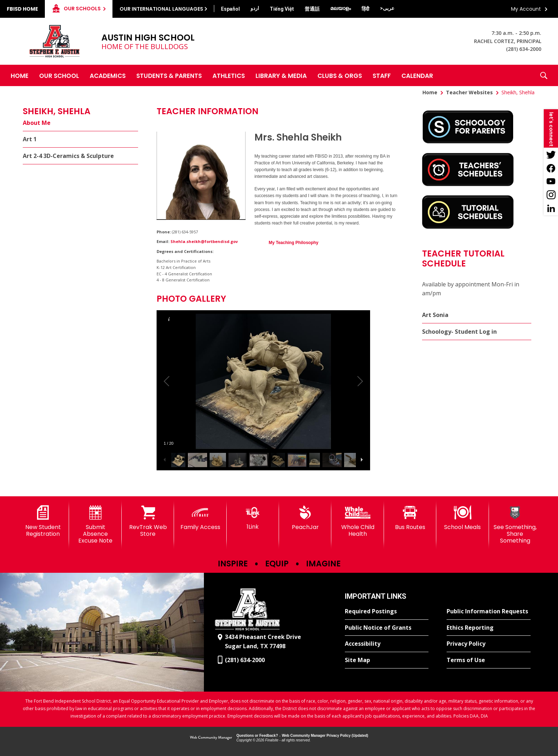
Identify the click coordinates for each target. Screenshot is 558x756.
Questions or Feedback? (257, 736)
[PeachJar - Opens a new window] (305, 518)
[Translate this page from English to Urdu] (255, 8)
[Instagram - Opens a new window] (551, 195)
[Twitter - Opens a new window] (551, 154)
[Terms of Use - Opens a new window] (489, 660)
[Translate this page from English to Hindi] (365, 9)
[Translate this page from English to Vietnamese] (282, 9)
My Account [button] (526, 9)
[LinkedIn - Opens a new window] (551, 208)
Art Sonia (435, 315)
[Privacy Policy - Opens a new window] (489, 644)
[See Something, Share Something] (515, 525)
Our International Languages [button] (161, 9)
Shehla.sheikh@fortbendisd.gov (204, 241)
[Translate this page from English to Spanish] (230, 9)
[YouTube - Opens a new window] (551, 181)
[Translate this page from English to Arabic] (387, 8)
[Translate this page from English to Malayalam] (341, 8)
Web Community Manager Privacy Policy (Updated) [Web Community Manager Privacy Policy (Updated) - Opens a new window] (325, 736)
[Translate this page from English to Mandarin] (312, 9)
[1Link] (253, 518)
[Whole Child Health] (357, 521)
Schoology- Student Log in (459, 332)
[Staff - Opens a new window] (382, 75)
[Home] (20, 75)
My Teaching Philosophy (294, 243)
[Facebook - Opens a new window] (551, 168)
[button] (544, 75)
